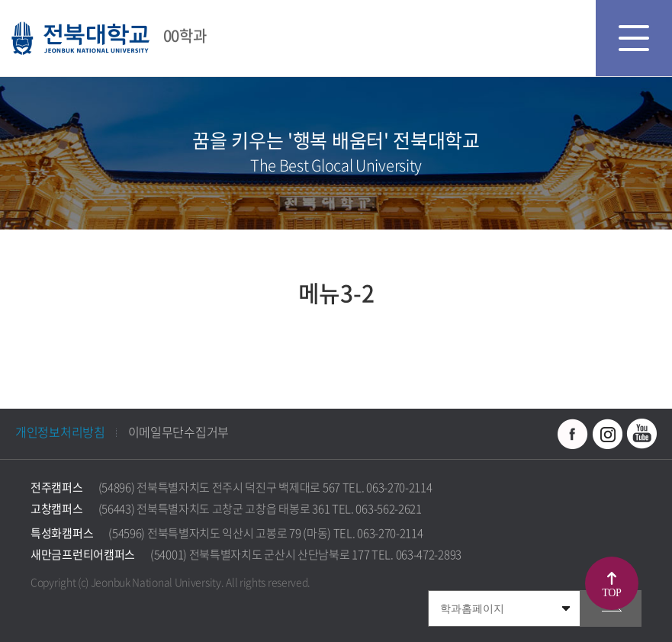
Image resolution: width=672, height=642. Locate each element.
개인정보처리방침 (60, 432)
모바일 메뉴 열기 (634, 38)
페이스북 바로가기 (573, 434)
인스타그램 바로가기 (607, 434)
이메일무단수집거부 (178, 432)
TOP (611, 593)
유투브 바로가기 (641, 434)
